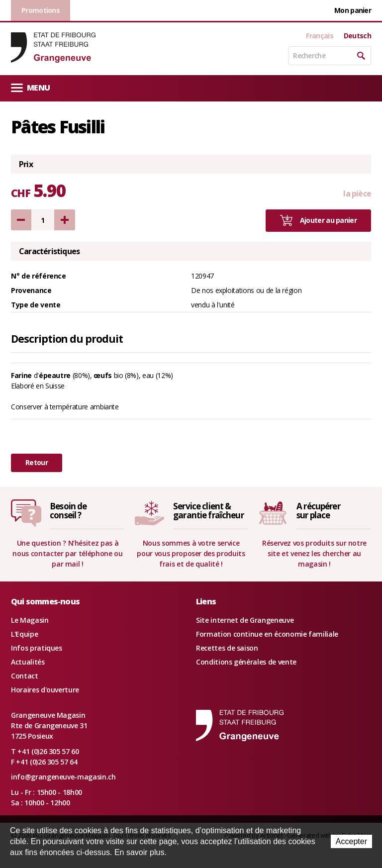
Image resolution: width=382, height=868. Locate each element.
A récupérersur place (318, 511)
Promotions (41, 10)
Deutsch (357, 36)
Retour (37, 462)
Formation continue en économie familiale (267, 634)
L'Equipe (24, 634)
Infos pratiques (37, 648)
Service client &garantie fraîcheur (208, 511)
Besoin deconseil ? (68, 511)
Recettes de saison (227, 648)
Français (319, 36)
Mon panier (353, 10)
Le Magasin (30, 620)
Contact (25, 676)
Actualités (28, 662)
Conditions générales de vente (246, 662)
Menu (30, 87)
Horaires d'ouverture (45, 690)
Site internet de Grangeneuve (245, 620)
